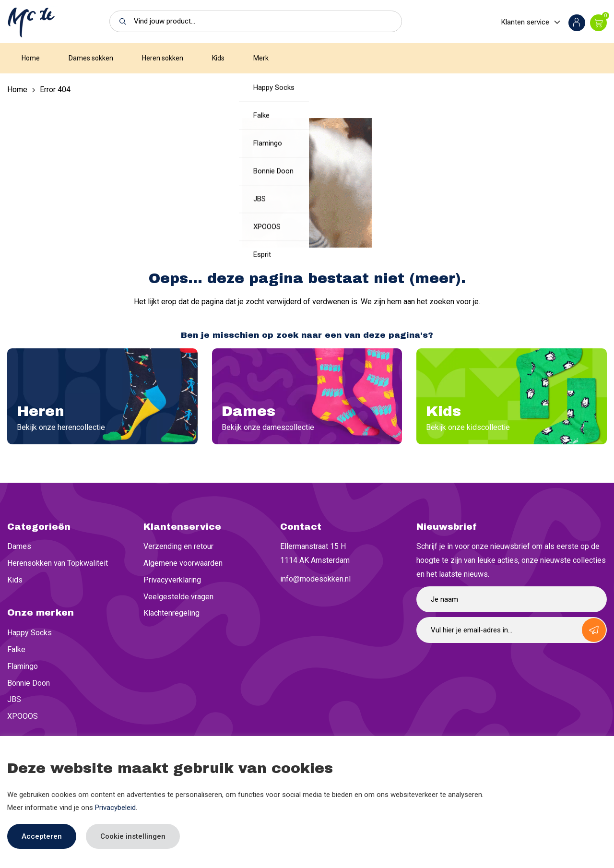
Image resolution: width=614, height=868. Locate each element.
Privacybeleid (115, 808)
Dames (19, 546)
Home (31, 58)
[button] (120, 21)
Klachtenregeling (171, 613)
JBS (14, 699)
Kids (218, 58)
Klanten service (525, 22)
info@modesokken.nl (315, 579)
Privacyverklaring (172, 580)
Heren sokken (163, 58)
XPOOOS (23, 716)
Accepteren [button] (42, 836)
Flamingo (23, 666)
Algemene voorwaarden (183, 563)
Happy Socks (30, 633)
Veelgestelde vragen (178, 597)
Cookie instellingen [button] (133, 836)
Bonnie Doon (29, 683)
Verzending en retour (178, 546)
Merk (261, 58)
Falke (16, 649)
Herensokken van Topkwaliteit (58, 563)
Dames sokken (91, 58)
